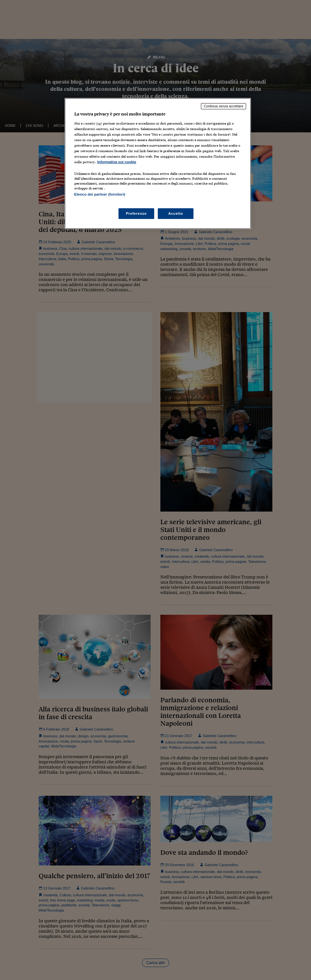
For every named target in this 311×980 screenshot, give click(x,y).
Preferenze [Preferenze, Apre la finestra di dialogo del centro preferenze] (136, 213)
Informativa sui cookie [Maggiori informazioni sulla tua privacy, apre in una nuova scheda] (117, 162)
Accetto (176, 213)
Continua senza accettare (224, 106)
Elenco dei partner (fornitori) (100, 194)
